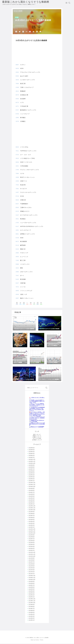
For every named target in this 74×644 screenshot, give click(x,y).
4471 (17, 107)
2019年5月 (32, 613)
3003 (17, 257)
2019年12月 (32, 599)
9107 (17, 284)
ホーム (16, 11)
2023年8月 (32, 514)
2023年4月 (32, 522)
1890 (17, 118)
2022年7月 (32, 539)
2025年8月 (32, 468)
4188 (17, 88)
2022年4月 (32, 545)
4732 (17, 155)
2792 (17, 223)
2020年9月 (32, 582)
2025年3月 (32, 477)
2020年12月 (32, 576)
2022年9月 (32, 535)
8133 (17, 212)
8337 (17, 204)
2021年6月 (32, 564)
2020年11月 (32, 578)
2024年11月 (32, 485)
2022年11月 (32, 532)
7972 (17, 287)
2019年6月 (32, 611)
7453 (17, 185)
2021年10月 (32, 557)
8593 (17, 208)
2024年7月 (32, 493)
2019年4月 (32, 615)
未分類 (20, 11)
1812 (17, 268)
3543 (17, 80)
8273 (17, 103)
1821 (17, 166)
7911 (17, 151)
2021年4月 (32, 568)
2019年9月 (32, 605)
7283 (17, 261)
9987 (17, 65)
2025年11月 (32, 462)
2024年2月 (32, 502)
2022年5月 (32, 543)
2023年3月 (32, 524)
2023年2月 (32, 526)
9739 (17, 238)
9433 (17, 69)
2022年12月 (32, 530)
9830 (17, 148)
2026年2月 (32, 456)
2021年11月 (32, 555)
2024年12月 (32, 483)
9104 (17, 250)
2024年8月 (32, 491)
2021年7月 (32, 562)
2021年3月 (32, 570)
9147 (17, 227)
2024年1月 (32, 504)
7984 (17, 174)
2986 (17, 272)
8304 (17, 76)
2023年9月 (32, 512)
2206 (17, 182)
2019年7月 (32, 609)
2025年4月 (32, 475)
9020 (17, 200)
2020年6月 (32, 588)
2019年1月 (32, 621)
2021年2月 (32, 572)
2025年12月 (32, 460)
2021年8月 (32, 561)
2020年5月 (32, 590)
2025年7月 (32, 470)
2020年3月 (32, 593)
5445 (17, 280)
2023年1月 (32, 528)
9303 (17, 99)
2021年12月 (32, 553)
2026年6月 (32, 448)
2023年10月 (32, 510)
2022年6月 (32, 541)
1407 (17, 193)
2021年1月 (32, 574)
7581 (17, 189)
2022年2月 (32, 549)
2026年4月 (32, 452)
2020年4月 (32, 592)
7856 (17, 84)
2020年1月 (32, 597)
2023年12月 (32, 506)
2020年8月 (32, 584)
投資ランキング (37, 436)
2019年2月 (32, 619)
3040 (17, 291)
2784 (17, 170)
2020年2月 (32, 595)
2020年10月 (32, 580)
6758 (17, 114)
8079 (17, 95)
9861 (17, 234)
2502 (17, 73)
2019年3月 (32, 617)
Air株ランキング (37, 438)
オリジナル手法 (37, 439)
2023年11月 (32, 508)
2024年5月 (32, 497)
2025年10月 (32, 464)
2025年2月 (32, 479)
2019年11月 (32, 601)
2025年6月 (32, 471)
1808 (17, 178)
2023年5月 (32, 520)
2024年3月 (32, 501)
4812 (17, 92)
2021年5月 (32, 566)
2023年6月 (32, 518)
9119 (17, 246)
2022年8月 (32, 537)
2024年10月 (32, 487)
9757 (17, 111)
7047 (17, 276)
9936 (17, 163)
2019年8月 (32, 607)
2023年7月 (32, 516)
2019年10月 (32, 603)
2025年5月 (32, 473)
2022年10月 (32, 533)
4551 (17, 219)
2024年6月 (32, 495)
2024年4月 (32, 499)
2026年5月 (32, 450)
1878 (17, 122)
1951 (17, 231)
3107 (17, 216)
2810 (17, 159)
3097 (17, 299)
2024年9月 (32, 489)
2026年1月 (32, 458)
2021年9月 (32, 559)
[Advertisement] (37, 52)
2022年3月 (32, 547)
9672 (17, 242)
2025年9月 (32, 466)
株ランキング (37, 435)
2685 (17, 253)
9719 (17, 197)
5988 (17, 265)
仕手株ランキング (37, 440)
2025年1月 (32, 481)
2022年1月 (32, 551)
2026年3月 (32, 454)
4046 (17, 295)
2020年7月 (32, 586)
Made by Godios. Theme (37, 640)
